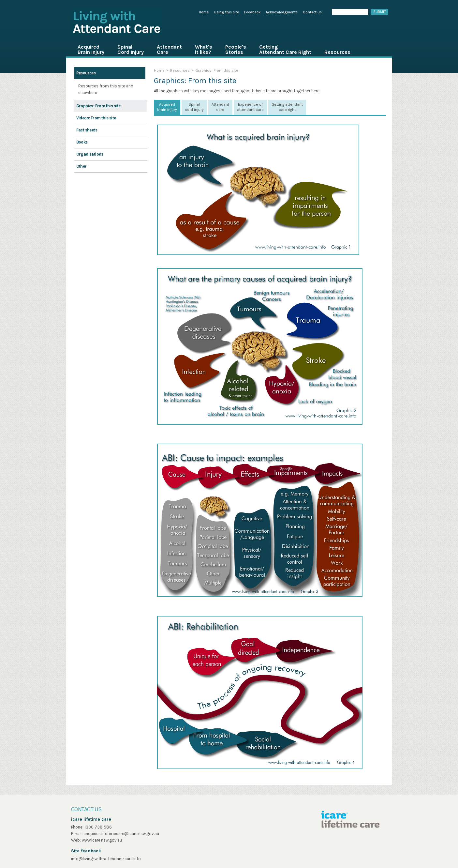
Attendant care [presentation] (220, 107)
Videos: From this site (96, 118)
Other (81, 166)
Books (82, 142)
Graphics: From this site (98, 106)
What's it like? (204, 49)
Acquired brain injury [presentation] (167, 107)
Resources (337, 52)
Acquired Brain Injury (91, 49)
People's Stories (236, 49)
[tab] (167, 107)
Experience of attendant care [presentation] (250, 107)
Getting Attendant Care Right (285, 49)
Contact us (312, 12)
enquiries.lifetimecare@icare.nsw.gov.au (121, 834)
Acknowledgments (282, 12)
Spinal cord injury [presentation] (194, 107)
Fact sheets (87, 130)
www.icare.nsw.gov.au (102, 840)
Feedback (252, 12)
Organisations (90, 154)
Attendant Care (169, 49)
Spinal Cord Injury (131, 49)
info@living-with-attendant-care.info (106, 859)
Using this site (226, 12)
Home (204, 12)
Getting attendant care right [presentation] (287, 107)
